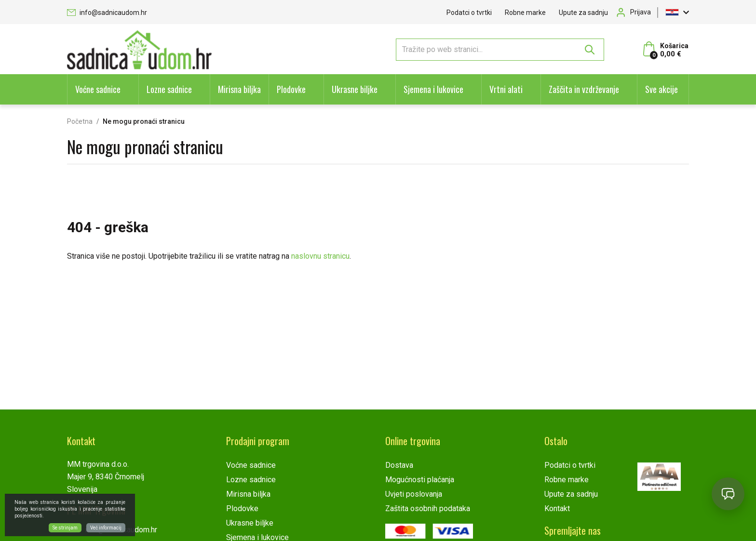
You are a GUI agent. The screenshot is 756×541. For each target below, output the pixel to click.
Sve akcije (661, 89)
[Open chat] (728, 494)
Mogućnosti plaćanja (420, 480)
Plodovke (291, 89)
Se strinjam (65, 528)
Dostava (399, 465)
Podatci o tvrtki (469, 13)
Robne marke (525, 13)
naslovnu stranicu (320, 256)
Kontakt (557, 508)
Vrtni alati (506, 89)
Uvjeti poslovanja (414, 494)
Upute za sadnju (583, 13)
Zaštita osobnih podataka (428, 508)
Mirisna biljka (239, 89)
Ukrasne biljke (355, 89)
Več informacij (106, 528)
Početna (80, 121)
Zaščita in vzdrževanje (584, 89)
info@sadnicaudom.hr (107, 13)
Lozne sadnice (169, 89)
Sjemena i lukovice (433, 89)
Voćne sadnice (98, 89)
